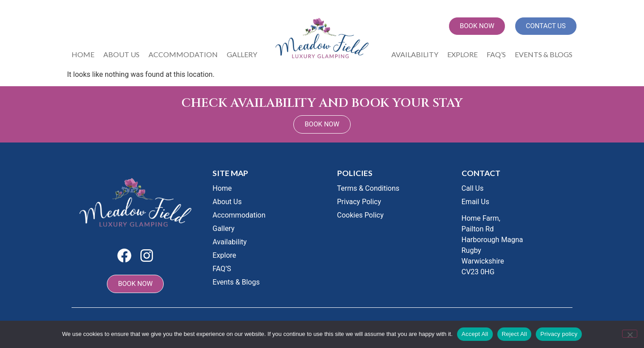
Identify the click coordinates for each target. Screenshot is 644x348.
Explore (462, 54)
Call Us (473, 188)
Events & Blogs (544, 54)
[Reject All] (630, 334)
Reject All (515, 334)
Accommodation (183, 54)
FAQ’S (496, 54)
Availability (415, 54)
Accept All (475, 334)
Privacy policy (559, 334)
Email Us (475, 202)
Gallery (242, 54)
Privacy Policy (359, 202)
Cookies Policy (360, 215)
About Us (121, 54)
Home (83, 54)
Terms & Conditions (369, 188)
